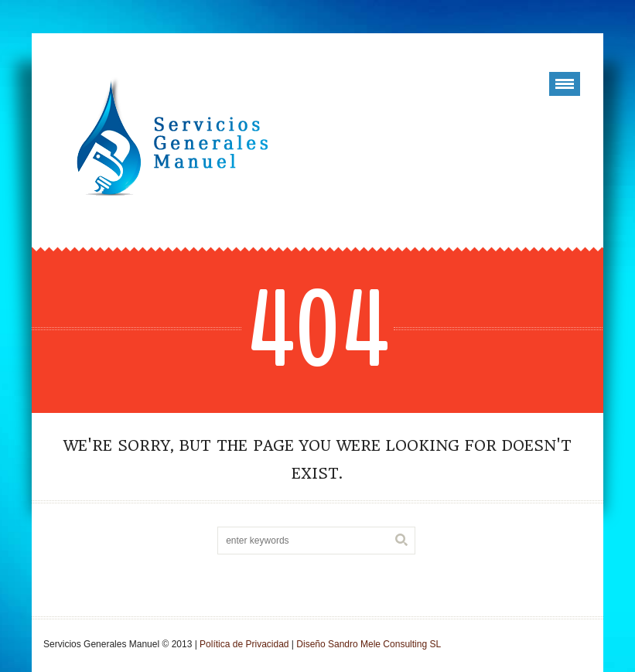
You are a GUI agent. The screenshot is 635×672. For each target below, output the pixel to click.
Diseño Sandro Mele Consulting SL (369, 644)
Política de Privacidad (244, 644)
